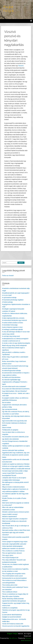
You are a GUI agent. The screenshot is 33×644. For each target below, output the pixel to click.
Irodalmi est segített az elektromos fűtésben (16, 464)
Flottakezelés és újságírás (10, 430)
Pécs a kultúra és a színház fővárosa (13, 551)
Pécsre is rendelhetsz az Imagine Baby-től (15, 594)
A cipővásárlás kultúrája (9, 298)
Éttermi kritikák (7, 428)
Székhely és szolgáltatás (10, 608)
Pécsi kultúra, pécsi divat (10, 585)
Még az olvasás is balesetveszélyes (13, 487)
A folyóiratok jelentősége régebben (13, 300)
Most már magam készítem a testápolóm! (15, 519)
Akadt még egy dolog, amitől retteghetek (14, 345)
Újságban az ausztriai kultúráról (12, 617)
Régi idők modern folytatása (11, 596)
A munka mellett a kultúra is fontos (13, 323)
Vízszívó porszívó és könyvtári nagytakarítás (16, 626)
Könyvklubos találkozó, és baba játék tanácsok (16, 469)
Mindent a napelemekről (9, 517)
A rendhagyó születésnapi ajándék (12, 329)
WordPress (13, 638)
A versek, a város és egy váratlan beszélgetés (16, 343)
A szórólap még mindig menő (11, 336)
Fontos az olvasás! (8, 276)
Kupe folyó (9, 9)
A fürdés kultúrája (7, 302)
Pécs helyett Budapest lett (10, 558)
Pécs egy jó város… (8, 555)
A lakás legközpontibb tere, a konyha (13, 318)
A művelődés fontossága (10, 325)
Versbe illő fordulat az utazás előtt (13, 624)
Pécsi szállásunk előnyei (10, 592)
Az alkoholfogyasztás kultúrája (11, 371)
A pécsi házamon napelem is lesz (12, 327)
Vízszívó (21, 66)
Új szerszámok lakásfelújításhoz (12, 615)
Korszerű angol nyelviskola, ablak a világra (15, 471)
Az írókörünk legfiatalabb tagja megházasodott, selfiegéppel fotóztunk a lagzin (15, 382)
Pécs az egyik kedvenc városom (12, 553)
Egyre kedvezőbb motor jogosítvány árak (14, 421)
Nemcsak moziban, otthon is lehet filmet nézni (16, 530)
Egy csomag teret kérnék (10, 409)
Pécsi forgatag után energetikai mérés (14, 574)
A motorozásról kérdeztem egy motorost (15, 320)
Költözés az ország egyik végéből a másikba (16, 466)
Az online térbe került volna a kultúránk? (14, 387)
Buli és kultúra (6, 403)
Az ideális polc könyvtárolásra (11, 377)
